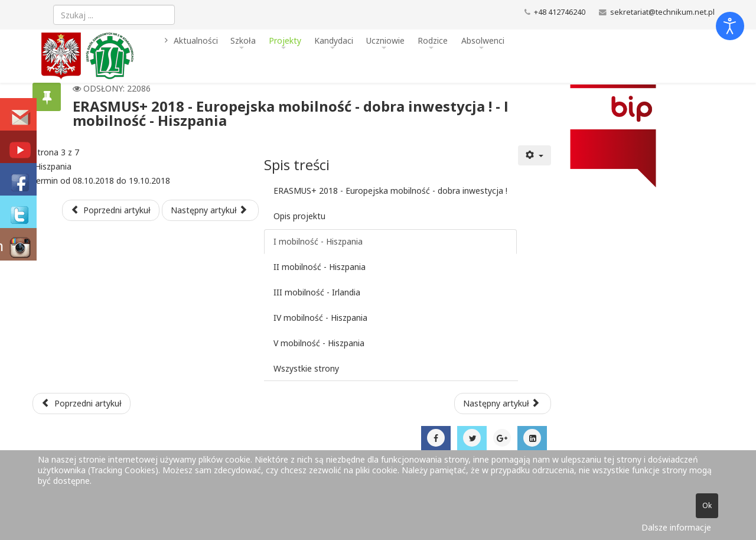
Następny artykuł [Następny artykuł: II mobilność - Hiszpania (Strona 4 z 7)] (209, 210)
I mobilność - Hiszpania (318, 241)
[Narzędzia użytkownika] (535, 155)
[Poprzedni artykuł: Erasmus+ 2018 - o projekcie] (82, 404)
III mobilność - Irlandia (317, 292)
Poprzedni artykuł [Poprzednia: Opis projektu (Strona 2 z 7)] (111, 210)
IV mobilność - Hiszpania (320, 318)
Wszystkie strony (306, 368)
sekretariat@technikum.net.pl (662, 12)
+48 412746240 (560, 12)
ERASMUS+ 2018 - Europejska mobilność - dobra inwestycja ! (390, 191)
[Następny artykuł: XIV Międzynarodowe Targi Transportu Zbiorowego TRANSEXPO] (503, 404)
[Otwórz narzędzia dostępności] (730, 26)
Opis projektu (299, 216)
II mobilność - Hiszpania (320, 267)
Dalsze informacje (676, 527)
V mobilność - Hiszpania (319, 343)
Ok (707, 505)
